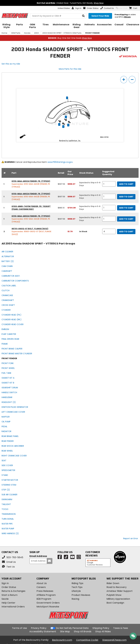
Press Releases (45, 591)
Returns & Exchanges (13, 591)
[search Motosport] (58, 16)
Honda (27, 33)
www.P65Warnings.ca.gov (60, 162)
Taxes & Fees (121, 628)
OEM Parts (16, 33)
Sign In (5, 583)
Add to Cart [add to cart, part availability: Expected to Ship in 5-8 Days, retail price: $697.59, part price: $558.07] (126, 184)
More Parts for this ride (70, 69)
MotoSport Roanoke (48, 607)
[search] (83, 16)
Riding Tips (77, 583)
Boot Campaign (115, 603)
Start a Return (10, 595)
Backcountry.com (62, 640)
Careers (41, 587)
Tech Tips (77, 587)
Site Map (65, 631)
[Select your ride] (100, 16)
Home (4, 33)
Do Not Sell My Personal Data (72, 628)
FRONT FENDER (92, 33)
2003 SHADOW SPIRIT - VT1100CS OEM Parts (62, 33)
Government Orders (48, 603)
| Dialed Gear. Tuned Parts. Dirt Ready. (70, 3)
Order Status (9, 587)
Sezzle (5, 599)
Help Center (8, 603)
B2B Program (44, 599)
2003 (36, 33)
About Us (42, 583)
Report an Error (131, 538)
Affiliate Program (46, 595)
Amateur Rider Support (120, 591)
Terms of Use (19, 628)
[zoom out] (132, 80)
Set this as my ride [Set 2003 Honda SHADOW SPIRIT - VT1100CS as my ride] (11, 64)
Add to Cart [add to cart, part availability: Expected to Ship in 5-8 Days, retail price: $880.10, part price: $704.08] (126, 208)
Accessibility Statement (43, 631)
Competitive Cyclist (87, 640)
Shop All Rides (103, 631)
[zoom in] (124, 80)
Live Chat (121, 8)
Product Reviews (81, 595)
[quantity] (109, 184)
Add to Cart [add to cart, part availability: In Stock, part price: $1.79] (126, 232)
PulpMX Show (114, 595)
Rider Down (113, 583)
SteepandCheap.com (114, 640)
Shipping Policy (101, 628)
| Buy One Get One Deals (70, 38)
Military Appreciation (118, 599)
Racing (75, 599)
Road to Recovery (117, 587)
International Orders (13, 607)
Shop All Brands (83, 631)
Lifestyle (76, 591)
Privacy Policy (39, 628)
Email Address (38, 556)
